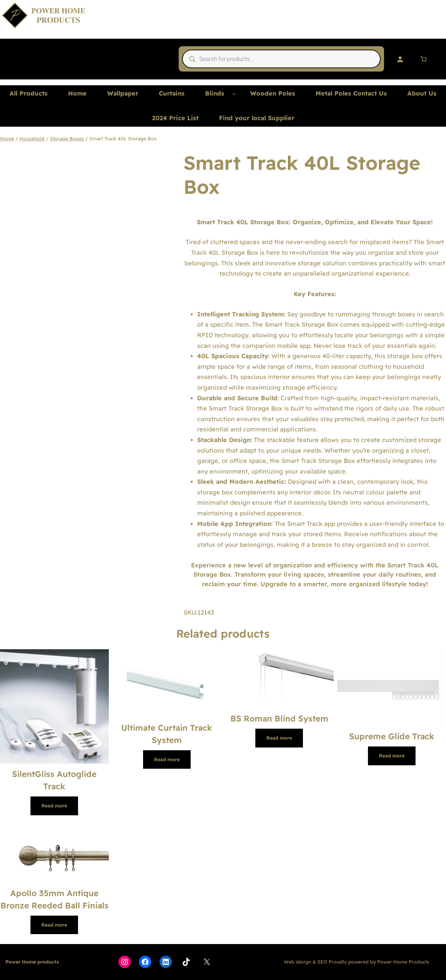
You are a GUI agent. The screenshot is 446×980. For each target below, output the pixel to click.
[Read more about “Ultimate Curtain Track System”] (167, 759)
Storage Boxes (67, 139)
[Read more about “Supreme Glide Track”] (392, 756)
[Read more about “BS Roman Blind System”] (279, 738)
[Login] (400, 59)
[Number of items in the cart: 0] (424, 59)
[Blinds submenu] (234, 94)
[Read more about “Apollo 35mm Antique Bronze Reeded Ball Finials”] (54, 925)
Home (7, 139)
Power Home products (32, 962)
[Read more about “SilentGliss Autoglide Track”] (54, 806)
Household (32, 139)
